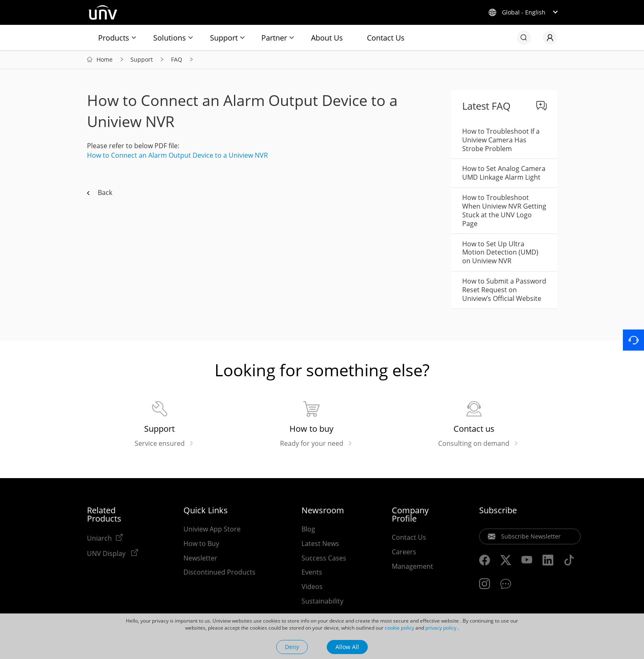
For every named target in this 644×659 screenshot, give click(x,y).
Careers (404, 553)
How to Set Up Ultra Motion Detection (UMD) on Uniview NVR (500, 253)
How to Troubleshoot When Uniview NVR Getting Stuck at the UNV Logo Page (504, 211)
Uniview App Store (212, 530)
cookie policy (399, 628)
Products (114, 38)
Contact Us (386, 38)
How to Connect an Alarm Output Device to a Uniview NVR (177, 156)
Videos (312, 587)
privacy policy (441, 628)
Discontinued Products (219, 573)
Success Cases (324, 559)
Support (224, 38)
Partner (274, 38)
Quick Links (206, 511)
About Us (327, 38)
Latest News (320, 544)
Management (412, 567)
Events (312, 573)
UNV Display (107, 554)
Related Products (104, 515)
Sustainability (322, 602)
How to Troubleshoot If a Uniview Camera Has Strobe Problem (501, 141)
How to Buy (201, 544)
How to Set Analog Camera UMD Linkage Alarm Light (504, 174)
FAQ (177, 60)
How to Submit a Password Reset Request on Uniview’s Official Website (504, 291)
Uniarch (99, 539)
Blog (308, 530)
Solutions (170, 38)
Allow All (347, 647)
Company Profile (410, 515)
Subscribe (498, 511)
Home (105, 60)
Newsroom (323, 511)
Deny (292, 647)
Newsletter (200, 559)
